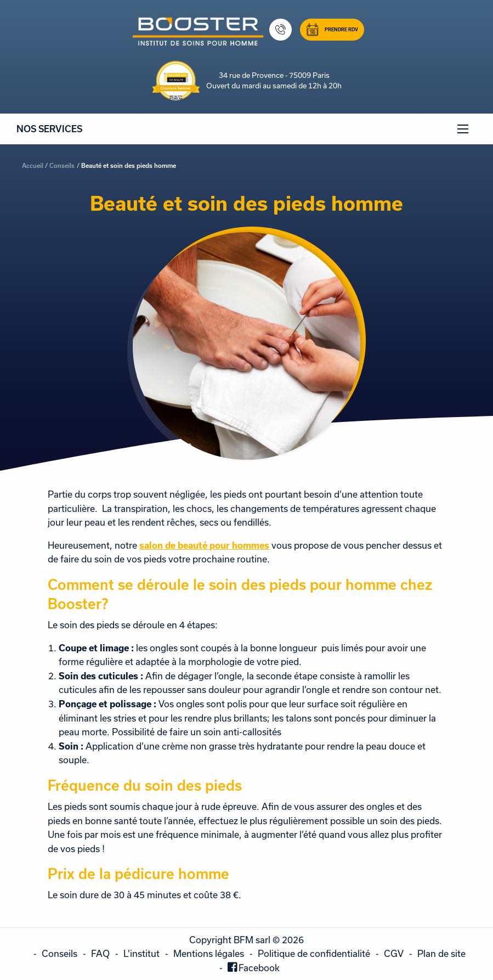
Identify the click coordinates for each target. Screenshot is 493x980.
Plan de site (441, 953)
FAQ (100, 953)
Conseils (62, 165)
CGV (394, 953)
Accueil (33, 165)
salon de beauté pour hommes (204, 545)
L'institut (141, 953)
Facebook (259, 968)
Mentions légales (209, 953)
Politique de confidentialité (314, 953)
